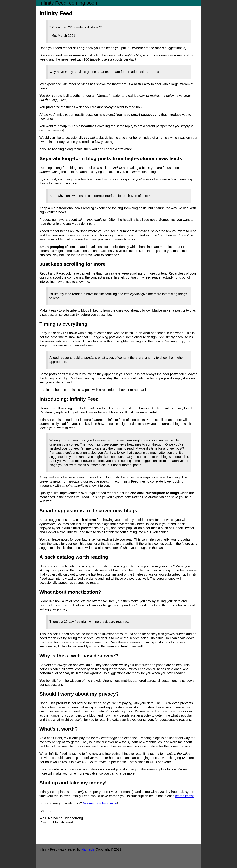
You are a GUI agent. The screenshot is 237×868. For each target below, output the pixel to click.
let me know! (184, 796)
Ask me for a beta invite (100, 803)
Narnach (88, 849)
